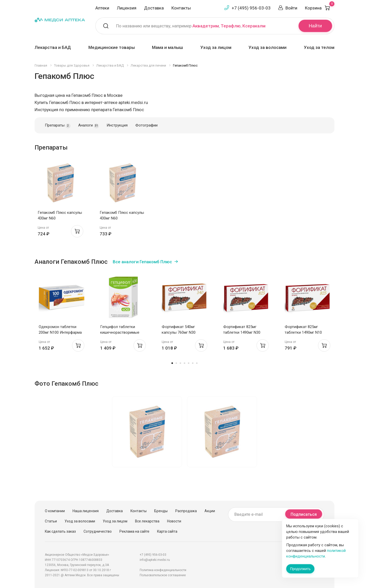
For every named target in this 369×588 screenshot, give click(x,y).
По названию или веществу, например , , (191, 26)
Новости (174, 521)
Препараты (58, 125)
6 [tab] (193, 363)
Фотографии (146, 125)
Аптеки (102, 8)
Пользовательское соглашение (163, 575)
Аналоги (89, 125)
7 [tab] (197, 363)
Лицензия (127, 8)
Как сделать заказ (60, 531)
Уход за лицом (216, 47)
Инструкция (117, 125)
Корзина (320, 8)
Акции (210, 511)
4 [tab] (184, 363)
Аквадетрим (206, 26)
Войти (291, 8)
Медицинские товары (112, 47)
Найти (315, 26)
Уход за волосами (268, 47)
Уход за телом (319, 47)
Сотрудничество (98, 531)
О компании (55, 511)
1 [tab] (172, 363)
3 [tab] (180, 363)
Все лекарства (147, 521)
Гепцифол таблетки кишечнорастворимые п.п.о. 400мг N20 (120, 332)
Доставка (154, 8)
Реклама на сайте (134, 531)
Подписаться (304, 514)
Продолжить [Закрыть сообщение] (300, 569)
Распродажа (186, 511)
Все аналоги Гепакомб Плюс (142, 262)
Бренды (161, 511)
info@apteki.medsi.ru (155, 560)
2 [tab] (176, 363)
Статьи (51, 521)
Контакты (181, 8)
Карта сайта (167, 531)
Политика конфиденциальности (163, 570)
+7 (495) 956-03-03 (251, 8)
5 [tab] (189, 363)
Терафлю (231, 26)
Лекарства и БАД (53, 47)
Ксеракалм (254, 26)
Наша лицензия (86, 511)
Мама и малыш (167, 47)
